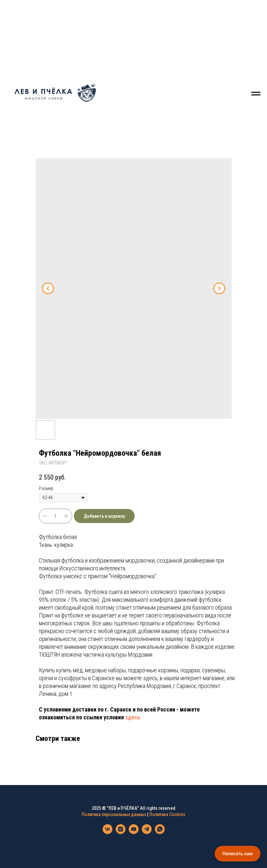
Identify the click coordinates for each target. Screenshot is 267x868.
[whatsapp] (160, 832)
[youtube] (134, 832)
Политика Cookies (167, 814)
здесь (133, 717)
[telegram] (147, 832)
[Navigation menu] (256, 94)
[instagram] (121, 832)
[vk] (108, 832)
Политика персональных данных (114, 814)
